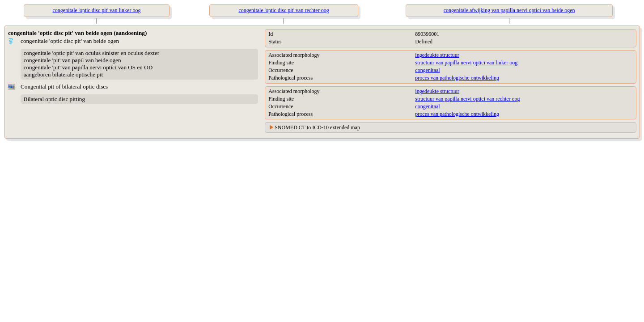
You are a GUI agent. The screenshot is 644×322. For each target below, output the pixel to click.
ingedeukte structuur (437, 55)
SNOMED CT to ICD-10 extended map (317, 127)
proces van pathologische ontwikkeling (457, 78)
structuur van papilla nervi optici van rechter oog (467, 99)
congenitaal (427, 70)
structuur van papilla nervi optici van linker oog (466, 63)
